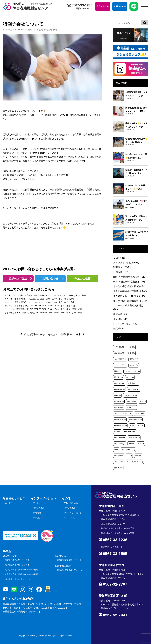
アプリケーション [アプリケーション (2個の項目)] (135, 462)
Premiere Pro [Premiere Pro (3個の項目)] (120, 426)
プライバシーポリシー (74, 513)
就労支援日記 (51, 30)
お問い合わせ (50, 279)
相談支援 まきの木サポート (17, 579)
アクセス (37, 503)
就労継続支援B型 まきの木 (17, 565)
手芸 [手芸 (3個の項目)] (141, 426)
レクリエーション (125, 324)
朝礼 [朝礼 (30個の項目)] (131, 353)
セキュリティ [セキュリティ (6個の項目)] (130, 395)
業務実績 (120, 314)
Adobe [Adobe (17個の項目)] (134, 365)
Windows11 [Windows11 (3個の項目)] (120, 438)
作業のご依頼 (82, 279)
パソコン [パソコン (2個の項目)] (119, 462)
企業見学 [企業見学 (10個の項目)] (133, 383)
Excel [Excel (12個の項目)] (130, 377)
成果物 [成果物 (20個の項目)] (134, 359)
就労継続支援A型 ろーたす (17, 560)
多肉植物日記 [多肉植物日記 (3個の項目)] (135, 419)
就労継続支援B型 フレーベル (70, 570)
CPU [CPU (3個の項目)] (117, 432)
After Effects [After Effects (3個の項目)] (130, 432)
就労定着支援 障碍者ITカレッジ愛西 (21, 574)
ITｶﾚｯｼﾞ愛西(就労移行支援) (33, 30)
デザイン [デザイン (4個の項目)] (131, 407)
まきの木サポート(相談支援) (130, 296)
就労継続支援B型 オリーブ (69, 560)
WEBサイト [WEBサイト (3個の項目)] (120, 419)
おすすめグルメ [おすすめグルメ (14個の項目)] (132, 371)
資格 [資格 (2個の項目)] (141, 444)
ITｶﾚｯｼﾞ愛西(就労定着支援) (129, 282)
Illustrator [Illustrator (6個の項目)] (119, 401)
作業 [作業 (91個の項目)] (131, 347)
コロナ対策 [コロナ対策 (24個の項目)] (120, 359)
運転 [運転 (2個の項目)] (131, 444)
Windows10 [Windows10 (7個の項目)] (134, 389)
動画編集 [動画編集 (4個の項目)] (119, 407)
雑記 (118, 328)
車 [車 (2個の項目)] (116, 450)
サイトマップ (70, 518)
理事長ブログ (122, 267)
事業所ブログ (39, 518)
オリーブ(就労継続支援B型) (130, 301)
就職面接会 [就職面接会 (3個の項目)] (134, 438)
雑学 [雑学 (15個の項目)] (118, 371)
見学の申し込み (71, 503)
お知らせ (121, 272)
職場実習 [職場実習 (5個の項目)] (132, 401)
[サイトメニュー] (144, 6)
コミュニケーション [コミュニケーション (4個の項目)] (123, 413)
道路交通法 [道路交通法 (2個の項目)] (120, 444)
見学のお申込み (18, 279)
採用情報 (37, 513)
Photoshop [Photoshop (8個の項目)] (119, 389)
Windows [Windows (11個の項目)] (119, 383)
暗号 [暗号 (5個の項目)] (143, 401)
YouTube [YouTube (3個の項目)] (140, 413)
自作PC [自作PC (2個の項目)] (118, 468)
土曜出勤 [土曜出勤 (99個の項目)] (119, 347)
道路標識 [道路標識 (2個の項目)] (119, 456)
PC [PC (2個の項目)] (129, 456)
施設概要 (9, 503)
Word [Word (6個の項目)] (117, 395)
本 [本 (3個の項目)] (132, 426)
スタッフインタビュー (126, 263)
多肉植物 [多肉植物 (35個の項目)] (119, 353)
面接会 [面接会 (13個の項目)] (118, 377)
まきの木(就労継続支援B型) (130, 291)
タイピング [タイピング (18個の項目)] (120, 365)
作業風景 (121, 319)
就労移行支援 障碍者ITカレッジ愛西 (21, 570)
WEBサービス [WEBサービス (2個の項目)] (128, 450)
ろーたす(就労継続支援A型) (129, 286)
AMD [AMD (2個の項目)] (138, 456)
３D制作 (119, 258)
